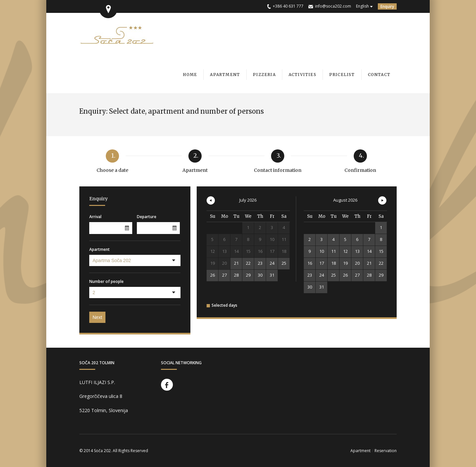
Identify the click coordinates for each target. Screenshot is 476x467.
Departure (147, 217)
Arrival (95, 217)
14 (369, 251)
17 (322, 263)
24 (272, 263)
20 (357, 263)
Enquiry (387, 6)
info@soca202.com (333, 6)
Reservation (386, 451)
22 (248, 263)
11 (334, 251)
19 (345, 263)
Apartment (99, 250)
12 (345, 251)
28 (236, 275)
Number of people (106, 282)
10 (322, 251)
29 (248, 275)
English (362, 6)
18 (334, 263)
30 (260, 275)
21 (236, 263)
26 (213, 275)
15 (381, 251)
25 (284, 263)
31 (272, 275)
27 (224, 275)
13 (357, 251)
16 (310, 263)
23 (260, 263)
